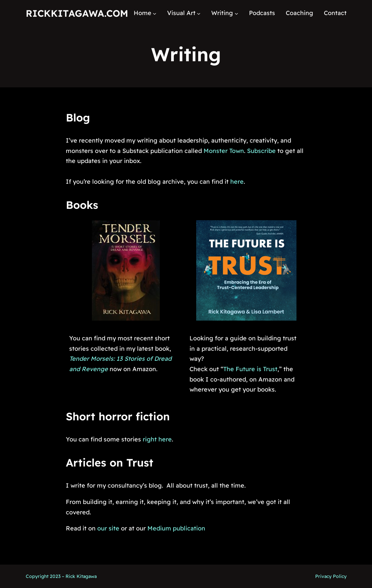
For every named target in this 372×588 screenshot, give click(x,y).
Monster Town (224, 151)
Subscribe (261, 151)
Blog (78, 117)
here (237, 182)
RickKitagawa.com (77, 13)
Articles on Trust (110, 463)
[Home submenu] (155, 13)
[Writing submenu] (236, 13)
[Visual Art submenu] (199, 13)
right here (157, 439)
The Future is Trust (250, 369)
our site (108, 528)
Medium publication (176, 528)
